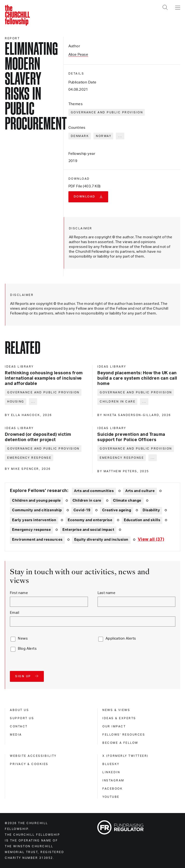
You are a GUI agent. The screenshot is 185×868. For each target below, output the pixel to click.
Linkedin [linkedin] (111, 772)
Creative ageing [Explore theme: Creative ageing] (117, 510)
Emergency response (29, 458)
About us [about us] (19, 710)
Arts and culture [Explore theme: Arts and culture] (140, 491)
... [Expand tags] (120, 136)
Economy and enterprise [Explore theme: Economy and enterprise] (90, 520)
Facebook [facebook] (112, 789)
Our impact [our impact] (114, 726)
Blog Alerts (27, 649)
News (23, 639)
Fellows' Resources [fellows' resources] (124, 735)
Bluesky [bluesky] (111, 764)
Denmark (80, 136)
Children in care (118, 402)
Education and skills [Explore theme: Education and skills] (142, 520)
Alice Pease (78, 55)
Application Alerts (121, 639)
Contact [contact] (19, 726)
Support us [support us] (22, 718)
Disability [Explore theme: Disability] (151, 510)
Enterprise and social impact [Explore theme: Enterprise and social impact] (88, 530)
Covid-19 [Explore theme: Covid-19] (82, 510)
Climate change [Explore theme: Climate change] (127, 501)
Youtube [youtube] (111, 797)
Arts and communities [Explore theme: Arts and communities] (94, 491)
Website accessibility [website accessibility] (33, 756)
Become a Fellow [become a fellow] (120, 743)
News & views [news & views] (116, 710)
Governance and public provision (107, 112)
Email (14, 613)
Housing (16, 402)
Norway (104, 136)
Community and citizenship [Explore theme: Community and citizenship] (37, 510)
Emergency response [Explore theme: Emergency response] (31, 530)
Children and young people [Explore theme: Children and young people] (36, 501)
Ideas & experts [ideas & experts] (119, 718)
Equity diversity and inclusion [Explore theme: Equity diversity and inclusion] (101, 540)
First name (19, 593)
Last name (107, 593)
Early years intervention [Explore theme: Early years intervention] (34, 520)
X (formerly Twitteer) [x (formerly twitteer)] (125, 756)
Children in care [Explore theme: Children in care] (87, 501)
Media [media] (16, 735)
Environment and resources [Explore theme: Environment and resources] (37, 540)
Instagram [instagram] (113, 780)
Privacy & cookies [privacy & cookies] (29, 764)
